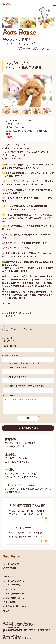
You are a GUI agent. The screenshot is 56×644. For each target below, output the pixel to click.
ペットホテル (10, 589)
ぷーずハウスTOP (12, 564)
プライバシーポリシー (14, 594)
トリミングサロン (12, 585)
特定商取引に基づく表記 (15, 607)
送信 (28, 418)
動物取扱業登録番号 (13, 630)
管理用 (6, 611)
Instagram (8, 577)
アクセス (8, 572)
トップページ (15, 63)
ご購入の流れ (10, 602)
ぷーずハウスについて (14, 581)
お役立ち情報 (10, 568)
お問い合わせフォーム (14, 598)
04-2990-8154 (12, 316)
